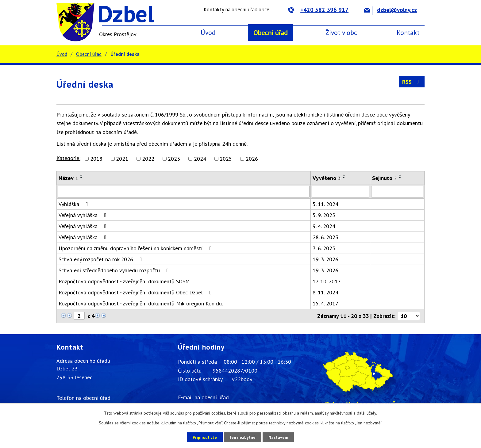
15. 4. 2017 (325, 303)
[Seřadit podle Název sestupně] (82, 178)
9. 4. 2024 (324, 226)
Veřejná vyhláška (84, 215)
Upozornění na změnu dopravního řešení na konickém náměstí (136, 248)
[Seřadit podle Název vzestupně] (82, 175)
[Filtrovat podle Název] (184, 192)
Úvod (208, 33)
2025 (226, 159)
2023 (174, 159)
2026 (252, 159)
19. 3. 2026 (325, 259)
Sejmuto (385, 178)
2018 (96, 159)
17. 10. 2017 (327, 281)
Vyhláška (75, 204)
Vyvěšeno (327, 178)
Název (68, 178)
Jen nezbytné (243, 437)
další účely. (367, 413)
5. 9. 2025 (324, 215)
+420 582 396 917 (318, 10)
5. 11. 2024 (325, 204)
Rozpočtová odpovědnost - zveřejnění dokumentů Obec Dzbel (136, 292)
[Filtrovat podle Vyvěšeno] (340, 192)
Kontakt (408, 33)
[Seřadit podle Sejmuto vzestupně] (400, 175)
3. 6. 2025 (324, 248)
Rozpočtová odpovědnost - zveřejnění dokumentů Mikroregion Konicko (141, 303)
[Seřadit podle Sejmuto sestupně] (400, 178)
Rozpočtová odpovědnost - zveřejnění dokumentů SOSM (124, 281)
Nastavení (280, 437)
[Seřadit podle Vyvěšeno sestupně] (344, 178)
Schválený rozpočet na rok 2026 (102, 259)
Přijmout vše (203, 437)
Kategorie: (68, 158)
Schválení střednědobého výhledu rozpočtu (115, 270)
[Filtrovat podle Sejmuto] (397, 192)
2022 (148, 159)
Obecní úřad (271, 33)
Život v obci (342, 33)
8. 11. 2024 (325, 292)
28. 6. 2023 (325, 237)
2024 (200, 159)
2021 (122, 159)
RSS (412, 82)
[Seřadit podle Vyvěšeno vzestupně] (344, 175)
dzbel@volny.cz (390, 10)
